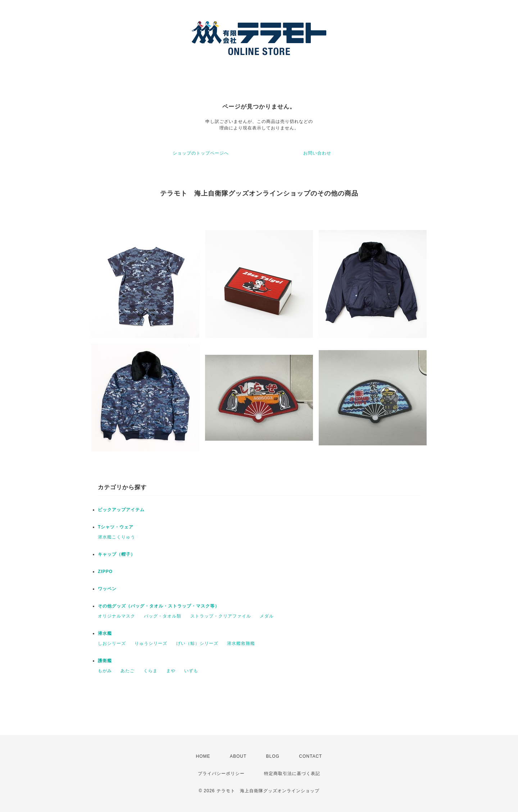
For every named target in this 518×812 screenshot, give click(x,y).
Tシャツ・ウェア (116, 527)
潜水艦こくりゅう (117, 537)
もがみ (105, 671)
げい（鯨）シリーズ (197, 643)
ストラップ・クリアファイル (221, 616)
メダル (267, 616)
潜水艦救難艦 (241, 643)
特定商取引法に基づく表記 (292, 774)
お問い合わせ (317, 153)
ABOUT (238, 756)
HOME (203, 756)
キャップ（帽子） (117, 554)
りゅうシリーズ (151, 643)
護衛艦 (105, 661)
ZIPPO (105, 572)
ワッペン (107, 589)
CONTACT (310, 756)
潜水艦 (105, 633)
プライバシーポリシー (221, 774)
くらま (151, 671)
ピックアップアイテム (121, 510)
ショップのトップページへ (201, 153)
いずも (191, 671)
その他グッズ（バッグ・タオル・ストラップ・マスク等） (159, 606)
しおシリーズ (112, 643)
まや (171, 671)
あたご (128, 671)
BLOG (273, 756)
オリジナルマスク (117, 616)
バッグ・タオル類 (163, 616)
